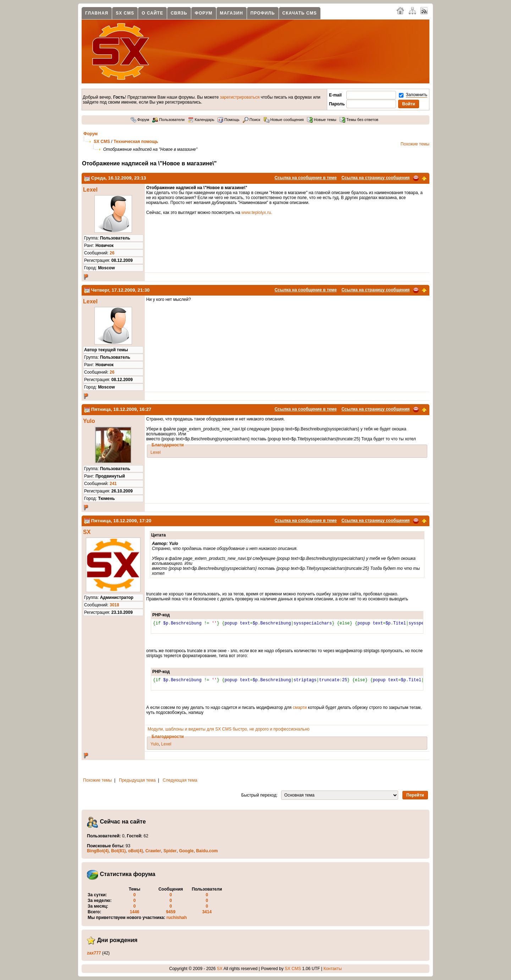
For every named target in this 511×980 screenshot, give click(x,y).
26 (112, 253)
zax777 (94, 953)
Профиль (263, 13)
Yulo (89, 421)
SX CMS (125, 13)
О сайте (152, 13)
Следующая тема (180, 780)
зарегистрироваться (240, 97)
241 (113, 484)
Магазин (232, 13)
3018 (114, 605)
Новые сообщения (284, 120)
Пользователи (168, 120)
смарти (300, 708)
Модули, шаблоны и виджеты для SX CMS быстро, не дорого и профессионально (229, 729)
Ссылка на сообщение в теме (306, 178)
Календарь (201, 120)
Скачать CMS (300, 13)
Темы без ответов (359, 120)
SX (87, 532)
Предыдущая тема (137, 780)
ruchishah (177, 918)
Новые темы (322, 120)
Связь (179, 13)
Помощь (229, 120)
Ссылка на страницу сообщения (375, 178)
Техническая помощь (136, 142)
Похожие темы (415, 144)
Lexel (90, 190)
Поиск (252, 120)
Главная (97, 13)
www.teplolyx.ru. (257, 213)
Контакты (333, 969)
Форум (204, 13)
